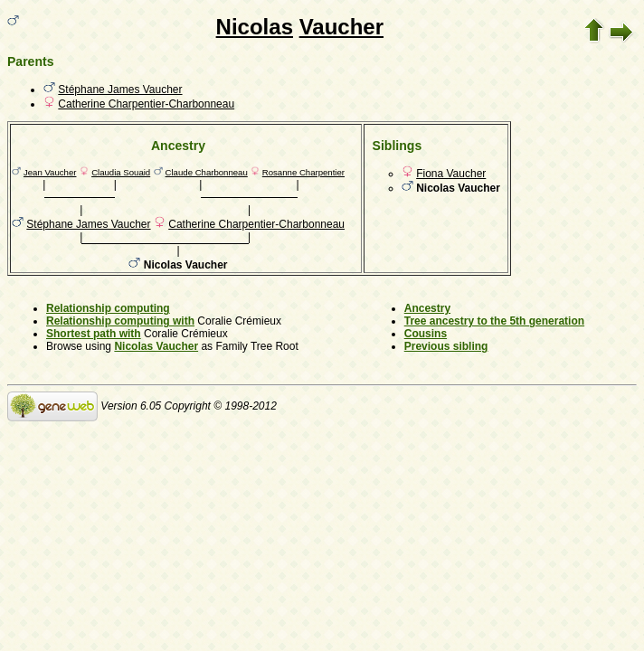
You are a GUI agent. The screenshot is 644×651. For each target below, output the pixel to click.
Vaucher (341, 27)
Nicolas (255, 27)
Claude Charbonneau (207, 172)
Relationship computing (108, 308)
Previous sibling (446, 346)
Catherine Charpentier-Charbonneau (146, 104)
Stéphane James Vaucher (120, 90)
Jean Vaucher (50, 172)
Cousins (426, 334)
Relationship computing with (120, 321)
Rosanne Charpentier (303, 172)
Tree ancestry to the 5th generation (494, 321)
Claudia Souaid (121, 172)
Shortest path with (94, 334)
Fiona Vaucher (451, 174)
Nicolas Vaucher (156, 346)
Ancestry (427, 308)
